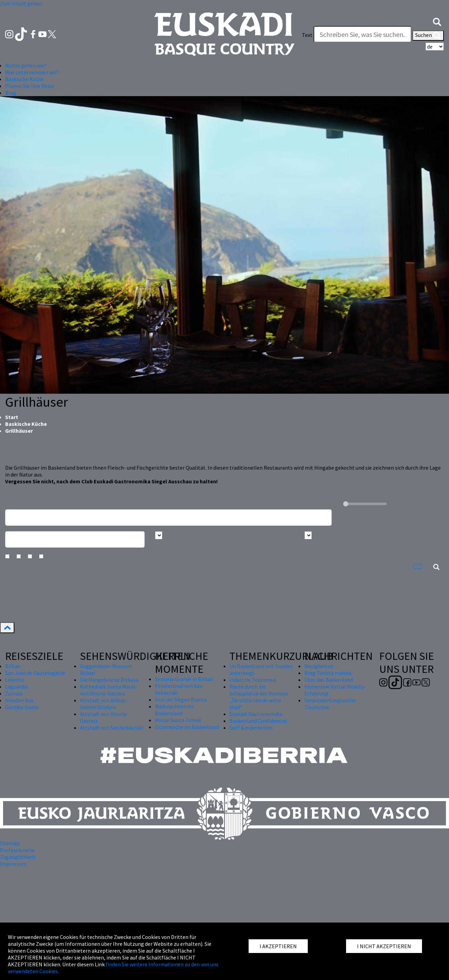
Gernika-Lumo (22, 707)
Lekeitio (15, 680)
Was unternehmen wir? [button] (32, 72)
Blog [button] (11, 93)
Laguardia (17, 687)
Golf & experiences (251, 728)
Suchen (428, 36)
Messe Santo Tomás (178, 720)
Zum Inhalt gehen (21, 3)
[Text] (362, 34)
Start (12, 417)
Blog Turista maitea (328, 673)
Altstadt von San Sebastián (112, 728)
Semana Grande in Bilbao (184, 679)
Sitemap (10, 843)
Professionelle (17, 850)
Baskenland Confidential (258, 721)
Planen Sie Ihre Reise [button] (30, 86)
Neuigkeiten (319, 666)
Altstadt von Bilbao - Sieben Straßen (104, 704)
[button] (437, 21)
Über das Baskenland (329, 680)
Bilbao (13, 666)
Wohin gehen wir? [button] (26, 65)
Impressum (13, 864)
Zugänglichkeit (18, 857)
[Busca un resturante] (168, 518)
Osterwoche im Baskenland (187, 727)
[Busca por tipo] (308, 535)
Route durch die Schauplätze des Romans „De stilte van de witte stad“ (259, 697)
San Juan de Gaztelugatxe (35, 673)
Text (307, 35)
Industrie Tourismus (253, 680)
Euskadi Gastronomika (256, 714)
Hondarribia (19, 700)
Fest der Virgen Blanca (181, 700)
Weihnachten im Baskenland (174, 710)
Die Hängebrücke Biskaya (109, 680)
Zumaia (14, 693)
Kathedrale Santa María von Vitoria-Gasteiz (108, 690)
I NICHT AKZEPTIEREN (384, 946)
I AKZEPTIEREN (278, 946)
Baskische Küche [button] (24, 79)
